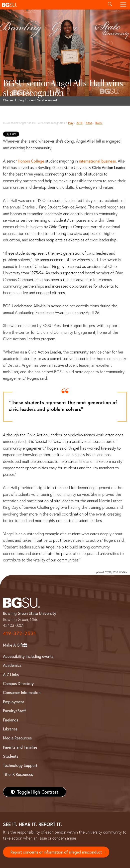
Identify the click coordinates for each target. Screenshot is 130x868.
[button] (52, 5)
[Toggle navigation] (123, 5)
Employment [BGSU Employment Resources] (14, 702)
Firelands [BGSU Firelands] (11, 720)
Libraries (10, 729)
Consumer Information (22, 692)
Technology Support (20, 765)
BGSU (99, 123)
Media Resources (17, 738)
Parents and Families (20, 747)
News (89, 123)
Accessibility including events (28, 656)
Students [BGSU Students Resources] (11, 756)
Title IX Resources (18, 774)
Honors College (31, 161)
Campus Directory (18, 683)
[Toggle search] (110, 5)
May (71, 123)
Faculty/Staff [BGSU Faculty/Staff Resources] (14, 711)
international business (97, 161)
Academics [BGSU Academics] (12, 665)
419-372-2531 (19, 633)
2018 (79, 123)
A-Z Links (11, 674)
